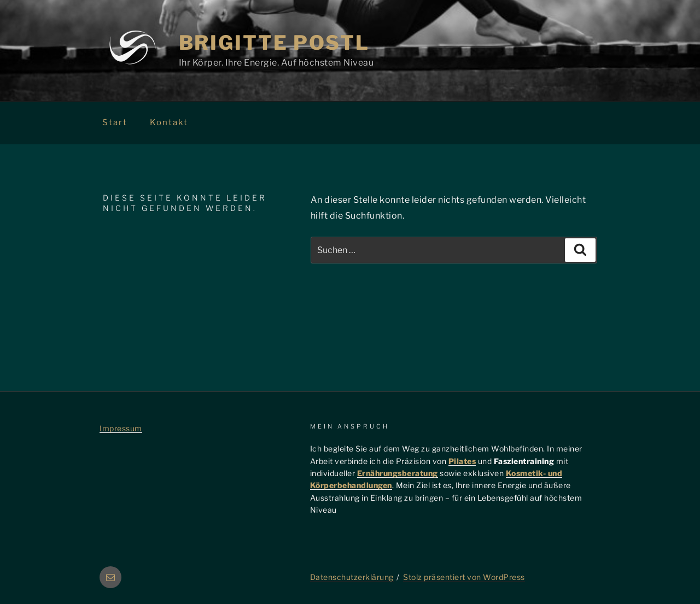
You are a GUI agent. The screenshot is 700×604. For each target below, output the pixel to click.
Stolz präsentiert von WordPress (464, 577)
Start (115, 122)
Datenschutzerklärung (352, 577)
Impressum (121, 428)
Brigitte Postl (274, 43)
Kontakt (169, 122)
